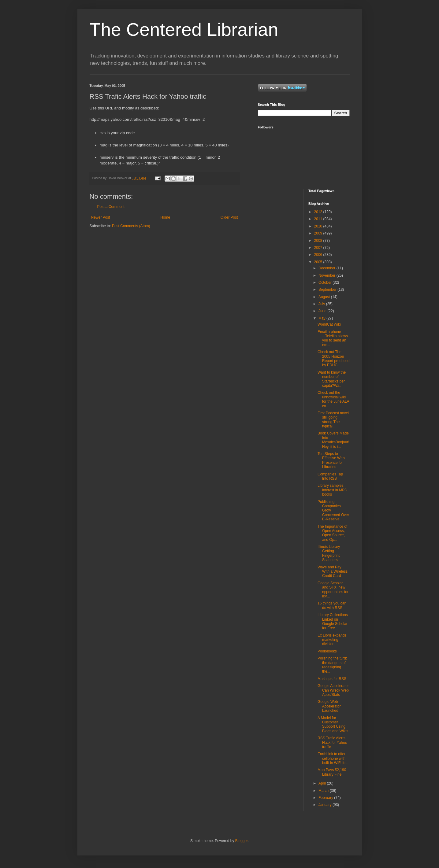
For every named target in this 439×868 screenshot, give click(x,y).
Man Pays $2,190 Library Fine (332, 772)
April (323, 783)
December (327, 268)
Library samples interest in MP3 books (332, 490)
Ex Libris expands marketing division (332, 640)
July (322, 304)
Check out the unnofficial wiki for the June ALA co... (333, 399)
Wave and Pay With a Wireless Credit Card (333, 572)
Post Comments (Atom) (131, 226)
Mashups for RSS (332, 679)
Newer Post (101, 217)
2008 (319, 241)
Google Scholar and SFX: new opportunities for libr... (333, 590)
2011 (319, 219)
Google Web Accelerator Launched (329, 706)
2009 (319, 233)
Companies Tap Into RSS (330, 476)
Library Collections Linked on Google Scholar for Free (333, 621)
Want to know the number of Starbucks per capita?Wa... (332, 379)
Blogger (242, 841)
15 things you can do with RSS (332, 605)
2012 (319, 212)
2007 (319, 248)
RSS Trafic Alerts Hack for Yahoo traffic (332, 742)
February (326, 798)
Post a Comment (111, 207)
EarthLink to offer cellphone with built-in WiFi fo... (333, 758)
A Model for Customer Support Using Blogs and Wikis (333, 724)
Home (165, 217)
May (322, 318)
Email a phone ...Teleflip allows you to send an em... (333, 338)
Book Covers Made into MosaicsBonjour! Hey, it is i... (333, 440)
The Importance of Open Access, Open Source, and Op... (332, 533)
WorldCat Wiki (329, 324)
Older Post (229, 217)
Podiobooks (327, 651)
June (323, 311)
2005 (319, 262)
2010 (319, 226)
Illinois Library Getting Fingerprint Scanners (329, 553)
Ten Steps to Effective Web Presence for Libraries (331, 460)
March (324, 791)
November (327, 275)
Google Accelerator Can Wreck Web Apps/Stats (333, 690)
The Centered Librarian (184, 30)
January (326, 805)
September (328, 290)
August (325, 297)
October (326, 283)
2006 (319, 255)
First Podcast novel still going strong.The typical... (333, 420)
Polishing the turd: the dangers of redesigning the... (332, 665)
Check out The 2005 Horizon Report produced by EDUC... (333, 358)
